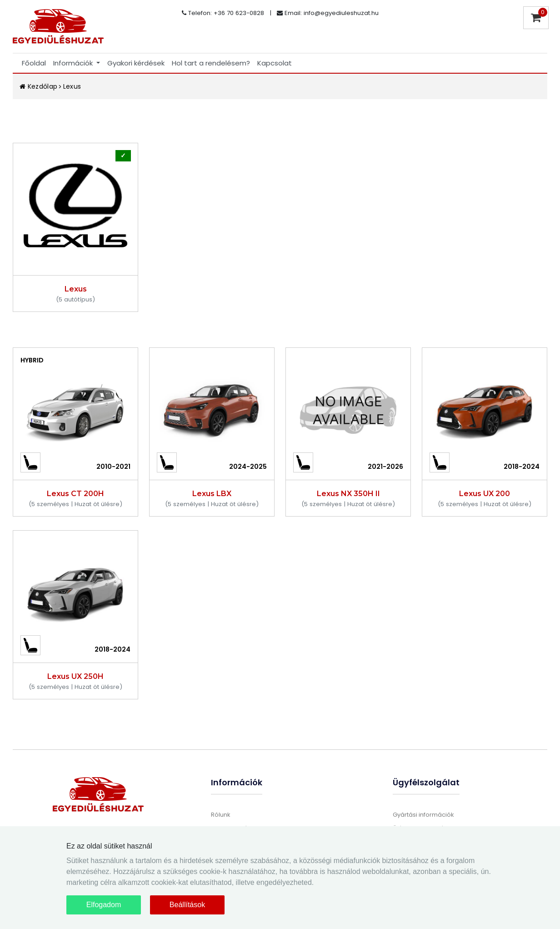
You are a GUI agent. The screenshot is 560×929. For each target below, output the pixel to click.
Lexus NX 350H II (348, 494)
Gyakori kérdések (136, 63)
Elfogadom (104, 905)
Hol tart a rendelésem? (211, 63)
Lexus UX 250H (75, 676)
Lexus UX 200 (485, 494)
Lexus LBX (212, 494)
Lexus (72, 86)
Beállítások (187, 905)
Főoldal (34, 63)
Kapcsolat (275, 63)
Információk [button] (74, 63)
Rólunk (221, 815)
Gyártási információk (423, 815)
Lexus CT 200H (75, 494)
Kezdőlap (39, 86)
